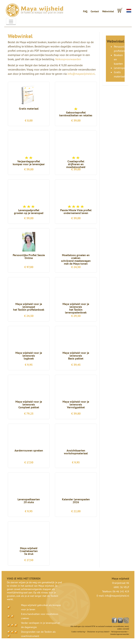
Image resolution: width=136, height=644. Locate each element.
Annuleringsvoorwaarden (120, 634)
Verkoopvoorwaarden (68, 59)
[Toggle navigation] (11, 21)
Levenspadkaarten (125, 68)
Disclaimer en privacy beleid (98, 632)
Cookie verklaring (78, 632)
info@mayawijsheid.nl (81, 74)
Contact (95, 11)
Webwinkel (108, 11)
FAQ (85, 11)
